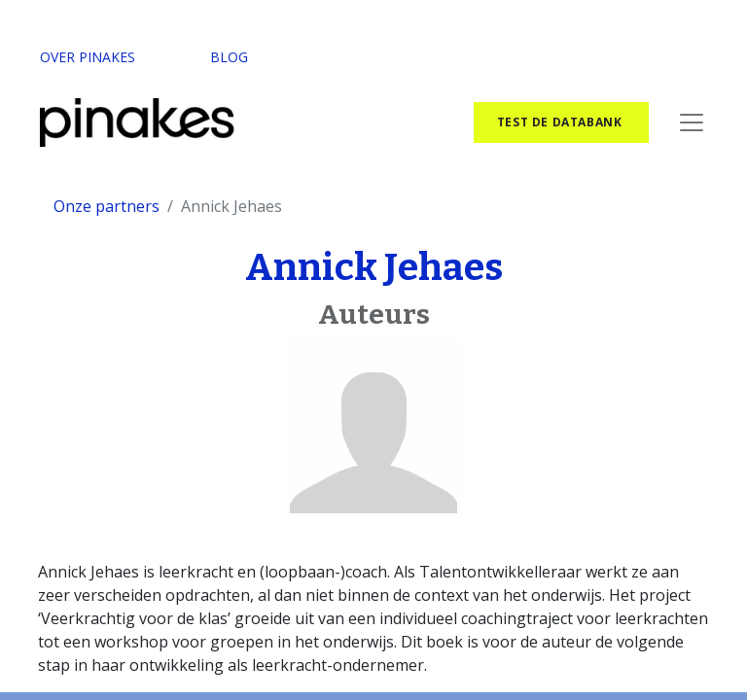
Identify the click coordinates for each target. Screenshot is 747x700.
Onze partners (107, 206)
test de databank (561, 122)
